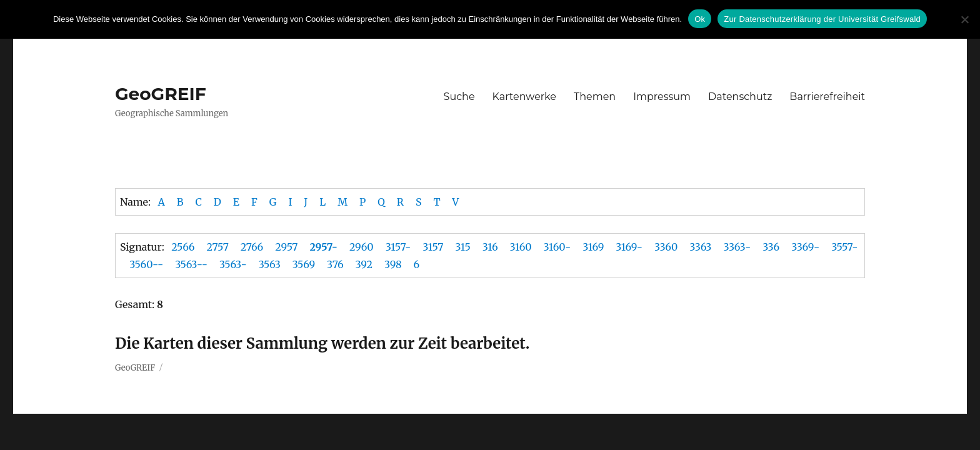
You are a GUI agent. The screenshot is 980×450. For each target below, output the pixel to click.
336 (771, 247)
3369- (805, 247)
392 (364, 264)
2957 (286, 247)
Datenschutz (740, 97)
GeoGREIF (161, 94)
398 (393, 264)
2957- (323, 247)
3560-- (146, 264)
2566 (183, 247)
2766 (252, 247)
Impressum (662, 97)
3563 (270, 264)
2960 (362, 247)
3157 (433, 247)
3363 (700, 247)
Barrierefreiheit (827, 97)
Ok (700, 19)
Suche (459, 97)
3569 (304, 264)
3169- (629, 247)
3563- (233, 264)
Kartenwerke (524, 97)
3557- (844, 247)
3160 (521, 247)
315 (463, 247)
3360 (666, 247)
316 (490, 247)
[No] (964, 19)
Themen (595, 97)
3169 (593, 247)
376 (335, 264)
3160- (557, 247)
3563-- (191, 264)
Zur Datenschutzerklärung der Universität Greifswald (822, 19)
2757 (217, 247)
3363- (737, 247)
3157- (398, 247)
